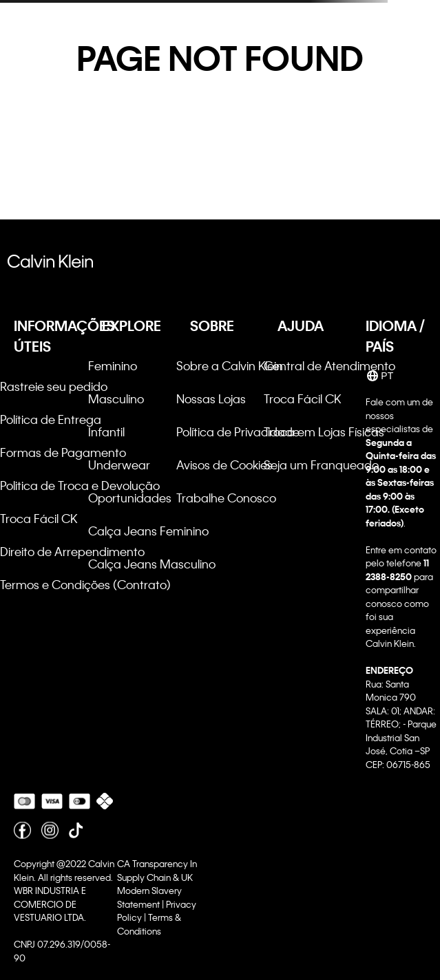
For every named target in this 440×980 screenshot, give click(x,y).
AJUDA (301, 326)
